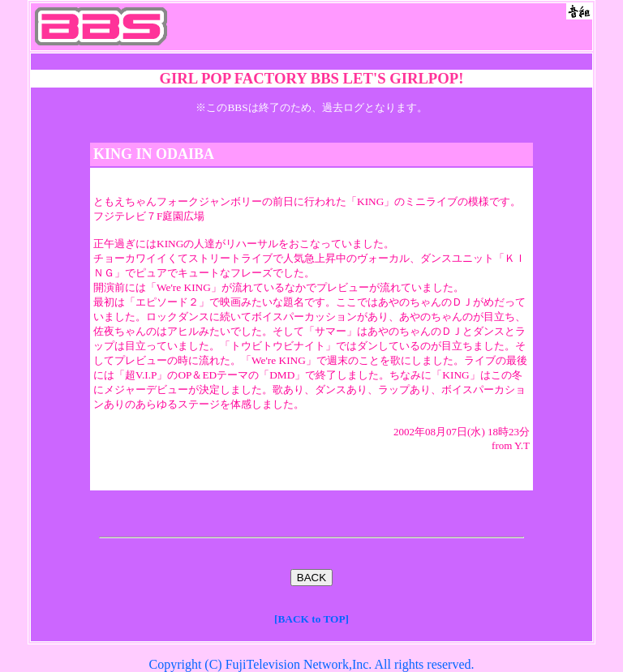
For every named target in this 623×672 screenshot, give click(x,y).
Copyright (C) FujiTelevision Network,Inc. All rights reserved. (311, 664)
